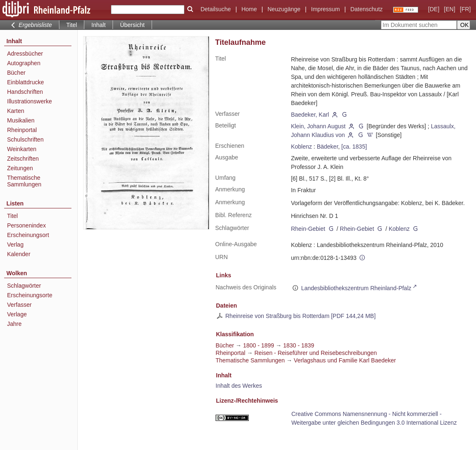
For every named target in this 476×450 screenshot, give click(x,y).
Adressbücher (25, 54)
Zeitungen (20, 168)
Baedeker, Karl (310, 115)
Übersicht (132, 25)
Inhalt (98, 25)
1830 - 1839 (299, 345)
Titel (12, 216)
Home (249, 9)
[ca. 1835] (354, 147)
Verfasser (19, 305)
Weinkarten (22, 149)
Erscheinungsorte (30, 295)
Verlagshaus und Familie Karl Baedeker (345, 360)
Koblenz (301, 147)
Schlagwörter (24, 286)
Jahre (14, 324)
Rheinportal (22, 130)
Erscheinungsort (28, 235)
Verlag (15, 245)
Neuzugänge (284, 9)
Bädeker (328, 147)
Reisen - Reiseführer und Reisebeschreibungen (315, 353)
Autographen (24, 63)
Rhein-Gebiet (308, 229)
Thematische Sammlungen (24, 181)
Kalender (19, 254)
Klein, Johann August (318, 126)
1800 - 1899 (259, 345)
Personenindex (26, 225)
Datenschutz (366, 9)
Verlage (17, 314)
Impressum (325, 9)
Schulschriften (25, 139)
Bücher (16, 73)
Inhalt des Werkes (239, 386)
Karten (16, 111)
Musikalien (21, 120)
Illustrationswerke (29, 101)
